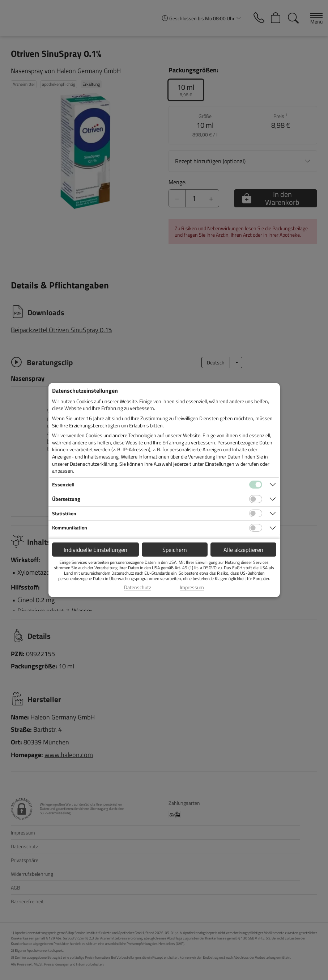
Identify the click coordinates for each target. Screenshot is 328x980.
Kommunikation (70, 527)
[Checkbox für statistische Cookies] (256, 514)
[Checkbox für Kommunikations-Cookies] (256, 528)
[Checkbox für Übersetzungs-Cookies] (256, 499)
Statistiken (64, 513)
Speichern (175, 550)
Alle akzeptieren (243, 550)
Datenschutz (138, 587)
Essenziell (63, 484)
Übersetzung (66, 499)
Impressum (192, 587)
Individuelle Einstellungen (95, 550)
